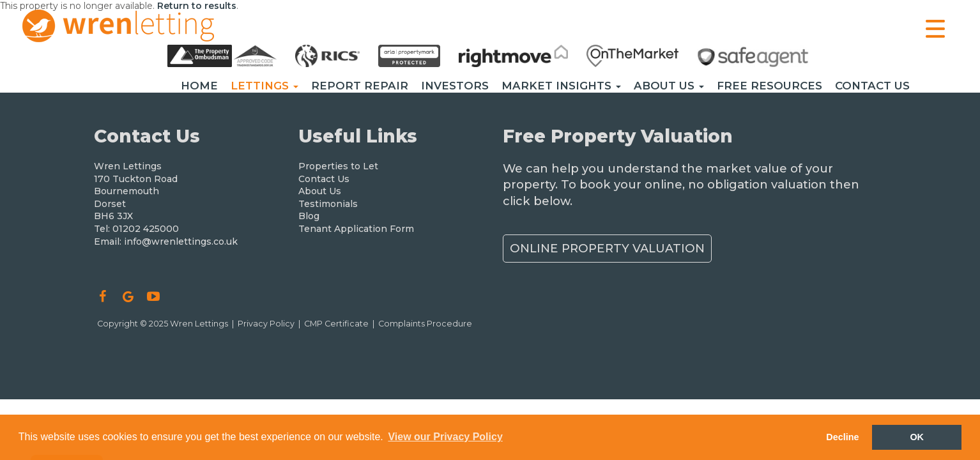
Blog (309, 216)
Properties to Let (338, 166)
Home (199, 86)
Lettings (264, 86)
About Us (669, 86)
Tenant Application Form (356, 229)
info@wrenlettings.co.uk (181, 241)
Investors (455, 86)
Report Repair (360, 86)
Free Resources (769, 86)
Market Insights (561, 86)
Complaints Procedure (425, 324)
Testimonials (328, 204)
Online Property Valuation (607, 248)
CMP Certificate (336, 324)
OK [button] (917, 437)
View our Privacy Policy (445, 437)
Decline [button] (842, 437)
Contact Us (872, 86)
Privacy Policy (266, 324)
